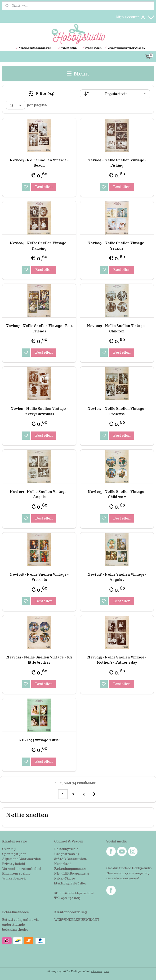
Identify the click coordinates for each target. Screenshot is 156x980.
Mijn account (131, 17)
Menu (78, 73)
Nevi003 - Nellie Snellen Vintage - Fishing (117, 163)
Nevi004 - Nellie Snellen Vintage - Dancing (39, 246)
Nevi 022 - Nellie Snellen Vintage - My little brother (39, 660)
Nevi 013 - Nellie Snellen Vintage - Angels (39, 494)
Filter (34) (41, 94)
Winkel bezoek (14, 878)
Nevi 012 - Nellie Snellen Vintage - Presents (117, 411)
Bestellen (44, 187)
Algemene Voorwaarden (22, 859)
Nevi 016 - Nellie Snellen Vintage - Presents (39, 577)
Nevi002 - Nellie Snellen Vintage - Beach (39, 163)
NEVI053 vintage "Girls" (39, 740)
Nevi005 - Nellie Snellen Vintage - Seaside (117, 246)
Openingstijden (14, 854)
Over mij (9, 849)
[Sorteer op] (115, 94)
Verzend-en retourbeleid (22, 869)
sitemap (96, 971)
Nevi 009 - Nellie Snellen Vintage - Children (117, 328)
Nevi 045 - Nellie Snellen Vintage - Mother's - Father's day (117, 660)
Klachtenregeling (16, 873)
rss (107, 971)
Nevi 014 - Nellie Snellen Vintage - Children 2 (117, 494)
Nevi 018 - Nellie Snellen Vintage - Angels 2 (117, 577)
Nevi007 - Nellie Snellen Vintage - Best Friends (39, 328)
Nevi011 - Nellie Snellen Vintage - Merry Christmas (39, 411)
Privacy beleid (13, 864)
